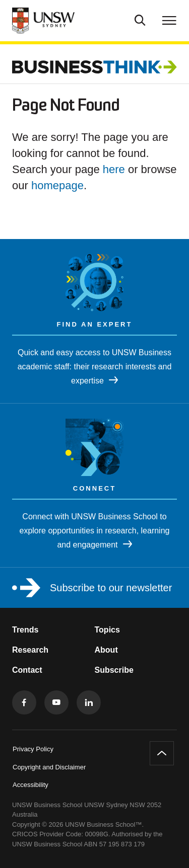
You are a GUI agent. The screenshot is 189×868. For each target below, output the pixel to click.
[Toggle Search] (140, 19)
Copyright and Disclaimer (49, 767)
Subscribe (114, 670)
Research (30, 650)
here (114, 169)
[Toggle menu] (169, 20)
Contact (27, 670)
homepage (57, 185)
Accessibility (30, 785)
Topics (107, 630)
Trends (25, 630)
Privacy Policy (33, 749)
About (106, 650)
